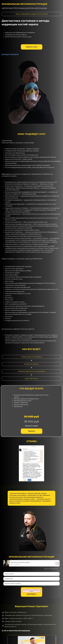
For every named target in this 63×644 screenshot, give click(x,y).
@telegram (15, 54)
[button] (43, 463)
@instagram (6, 54)
